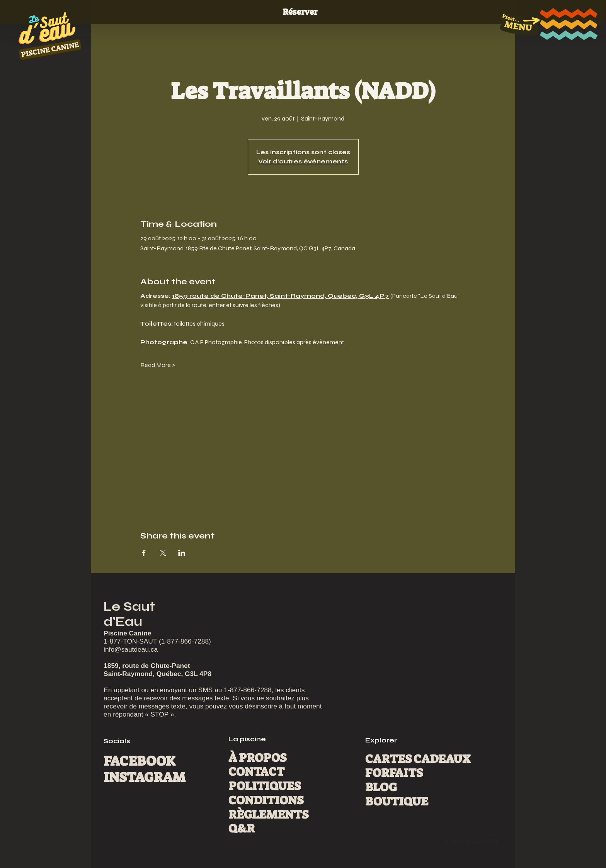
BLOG (381, 787)
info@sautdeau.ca (131, 649)
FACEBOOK (140, 761)
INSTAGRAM (145, 777)
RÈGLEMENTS (268, 815)
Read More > (158, 365)
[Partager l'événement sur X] (163, 553)
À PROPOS (257, 758)
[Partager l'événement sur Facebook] (144, 553)
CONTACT (256, 772)
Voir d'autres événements (303, 161)
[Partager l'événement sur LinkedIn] (182, 553)
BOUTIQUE (397, 802)
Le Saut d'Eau (129, 614)
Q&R (242, 829)
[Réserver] (303, 12)
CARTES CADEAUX (418, 759)
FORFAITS (394, 773)
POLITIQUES (265, 786)
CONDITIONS (266, 800)
